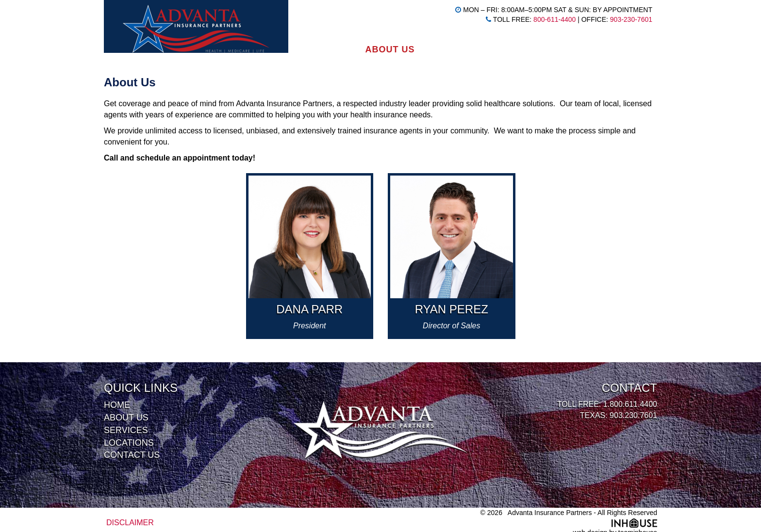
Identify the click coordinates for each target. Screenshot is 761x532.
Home (336, 49)
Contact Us (592, 49)
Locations (519, 49)
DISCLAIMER (130, 523)
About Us (390, 49)
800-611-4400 (554, 19)
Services (453, 49)
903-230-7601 (631, 19)
